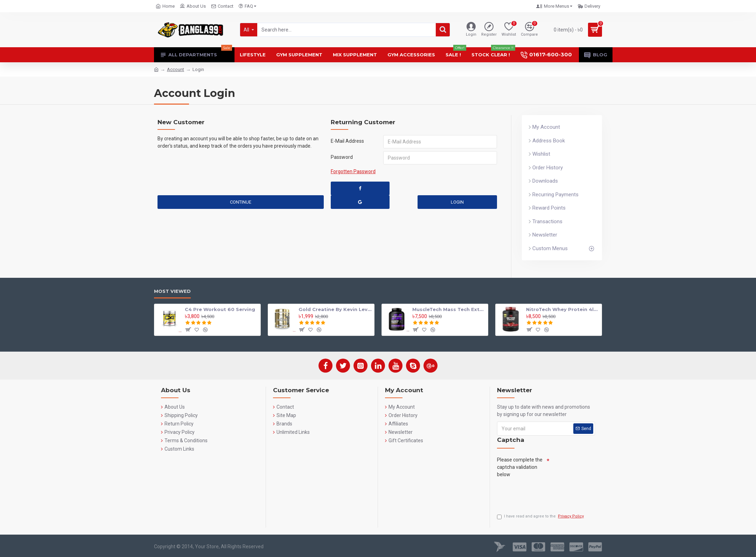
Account (176, 69)
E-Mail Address (347, 141)
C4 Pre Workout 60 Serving (220, 309)
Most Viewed (172, 291)
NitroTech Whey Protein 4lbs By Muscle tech (563, 309)
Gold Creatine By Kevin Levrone (335, 309)
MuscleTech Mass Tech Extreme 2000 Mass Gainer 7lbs (449, 309)
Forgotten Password (353, 171)
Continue (241, 202)
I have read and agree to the (541, 517)
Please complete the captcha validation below (520, 467)
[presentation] (550, 494)
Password (342, 157)
